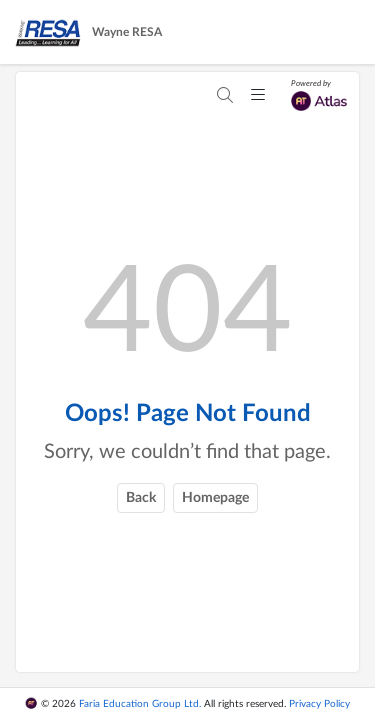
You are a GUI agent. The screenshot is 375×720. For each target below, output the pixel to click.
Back (141, 498)
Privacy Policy (319, 704)
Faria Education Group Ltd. (140, 704)
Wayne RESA (127, 32)
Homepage (215, 498)
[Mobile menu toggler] (258, 96)
